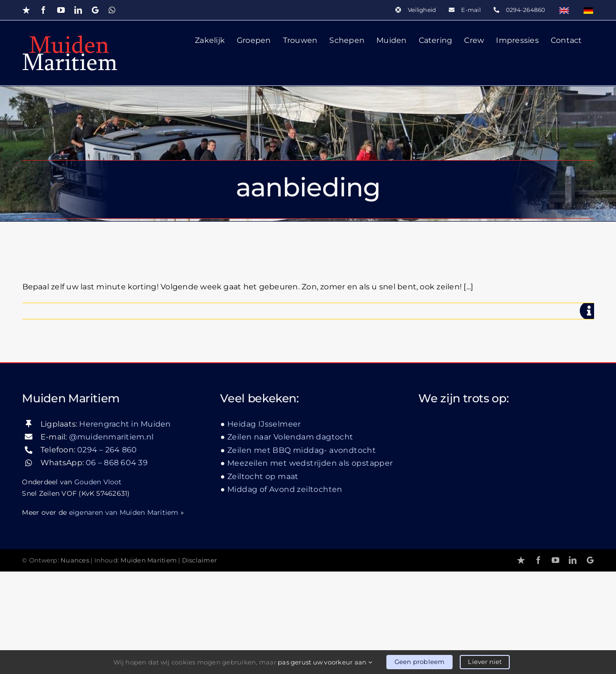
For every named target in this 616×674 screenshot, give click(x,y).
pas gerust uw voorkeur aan (325, 662)
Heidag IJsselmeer (264, 526)
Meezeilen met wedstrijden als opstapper (310, 566)
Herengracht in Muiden (125, 526)
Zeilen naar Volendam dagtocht (290, 539)
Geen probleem (420, 662)
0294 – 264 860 (107, 552)
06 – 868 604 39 (117, 565)
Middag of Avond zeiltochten (285, 592)
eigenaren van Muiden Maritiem (124, 614)
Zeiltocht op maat (263, 578)
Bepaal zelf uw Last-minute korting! (190, 257)
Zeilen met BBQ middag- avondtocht (302, 552)
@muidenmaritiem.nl (111, 539)
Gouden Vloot (98, 584)
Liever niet (485, 662)
